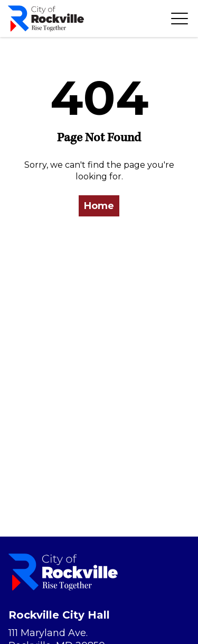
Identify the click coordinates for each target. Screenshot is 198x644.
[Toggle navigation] (180, 19)
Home (99, 206)
